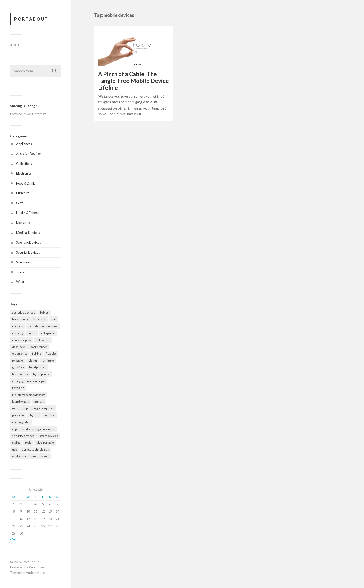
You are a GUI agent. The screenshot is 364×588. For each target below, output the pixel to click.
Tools (20, 272)
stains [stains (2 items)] (16, 443)
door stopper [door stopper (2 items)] (39, 347)
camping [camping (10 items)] (18, 326)
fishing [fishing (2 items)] (37, 354)
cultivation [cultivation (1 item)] (43, 340)
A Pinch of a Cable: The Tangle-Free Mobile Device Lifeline (133, 81)
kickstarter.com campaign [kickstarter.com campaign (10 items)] (29, 395)
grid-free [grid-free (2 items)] (18, 367)
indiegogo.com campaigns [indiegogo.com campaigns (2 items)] (29, 381)
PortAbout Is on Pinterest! (28, 114)
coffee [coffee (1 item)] (32, 333)
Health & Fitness (28, 213)
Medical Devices (28, 233)
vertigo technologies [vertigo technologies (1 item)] (35, 449)
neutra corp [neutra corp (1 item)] (20, 408)
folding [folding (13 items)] (32, 360)
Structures (23, 262)
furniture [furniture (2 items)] (48, 360)
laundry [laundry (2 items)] (39, 402)
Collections (24, 164)
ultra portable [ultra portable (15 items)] (45, 443)
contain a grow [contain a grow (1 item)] (22, 340)
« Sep (14, 539)
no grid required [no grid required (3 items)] (43, 408)
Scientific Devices (29, 242)
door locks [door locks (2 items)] (19, 347)
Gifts (20, 203)
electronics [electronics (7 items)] (20, 354)
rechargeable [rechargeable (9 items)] (21, 422)
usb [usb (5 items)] (15, 449)
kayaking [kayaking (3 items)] (18, 388)
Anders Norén (36, 573)
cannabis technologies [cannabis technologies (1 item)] (43, 326)
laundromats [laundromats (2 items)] (21, 402)
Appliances (24, 144)
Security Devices (28, 252)
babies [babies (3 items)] (44, 313)
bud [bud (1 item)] (53, 319)
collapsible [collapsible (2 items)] (48, 333)
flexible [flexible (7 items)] (51, 354)
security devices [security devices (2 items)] (23, 436)
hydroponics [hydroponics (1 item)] (41, 374)
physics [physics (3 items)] (34, 415)
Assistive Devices (29, 154)
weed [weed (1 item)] (45, 456)
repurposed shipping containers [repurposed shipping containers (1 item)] (33, 429)
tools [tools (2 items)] (28, 443)
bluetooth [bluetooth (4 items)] (40, 319)
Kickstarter (24, 223)
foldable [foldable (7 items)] (17, 360)
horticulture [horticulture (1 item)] (20, 374)
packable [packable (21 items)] (18, 415)
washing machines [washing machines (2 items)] (24, 456)
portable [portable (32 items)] (49, 415)
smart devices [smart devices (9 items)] (49, 436)
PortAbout (31, 19)
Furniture (23, 193)
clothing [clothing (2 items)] (17, 333)
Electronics (24, 173)
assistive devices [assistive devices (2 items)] (24, 313)
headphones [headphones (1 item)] (38, 367)
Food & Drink (26, 183)
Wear (20, 282)
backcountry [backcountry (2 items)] (20, 319)
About (17, 45)
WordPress (37, 567)
